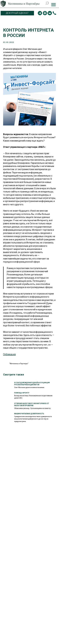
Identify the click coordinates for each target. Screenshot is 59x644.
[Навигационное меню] (53, 5)
